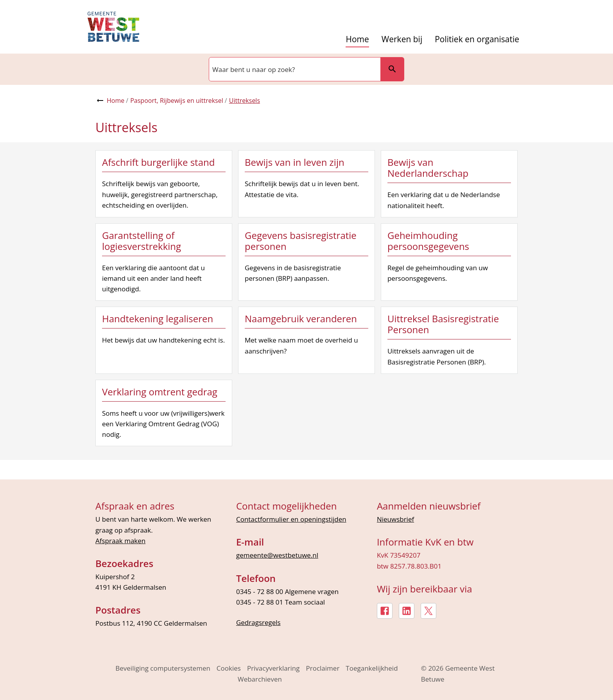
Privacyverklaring (273, 668)
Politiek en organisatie (477, 39)
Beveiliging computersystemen (163, 668)
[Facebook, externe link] (385, 611)
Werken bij (402, 39)
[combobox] (294, 69)
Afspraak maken (120, 541)
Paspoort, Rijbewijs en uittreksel (177, 101)
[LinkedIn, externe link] (407, 611)
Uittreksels (245, 101)
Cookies (229, 668)
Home (357, 39)
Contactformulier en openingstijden (291, 519)
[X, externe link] (428, 611)
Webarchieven (260, 679)
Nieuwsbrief (395, 519)
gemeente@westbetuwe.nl (277, 555)
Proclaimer (323, 668)
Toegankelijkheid (372, 668)
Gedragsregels (258, 622)
